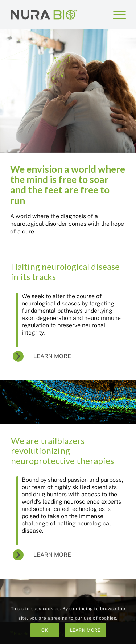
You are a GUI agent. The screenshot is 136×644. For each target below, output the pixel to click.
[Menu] (116, 15)
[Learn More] (47, 357)
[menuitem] (116, 15)
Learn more (85, 630)
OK (45, 630)
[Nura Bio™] (44, 15)
